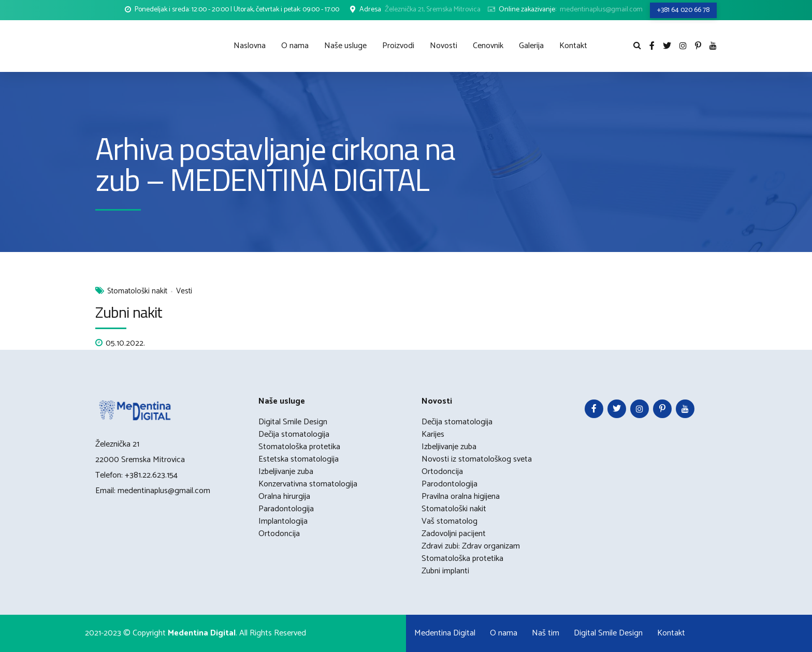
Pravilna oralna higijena (461, 497)
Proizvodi (398, 46)
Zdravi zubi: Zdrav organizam (471, 546)
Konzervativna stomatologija (308, 484)
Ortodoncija (279, 534)
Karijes (433, 434)
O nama (295, 46)
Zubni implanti (445, 571)
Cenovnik (488, 46)
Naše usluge (345, 46)
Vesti (184, 292)
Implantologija (283, 521)
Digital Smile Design (293, 422)
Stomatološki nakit (137, 292)
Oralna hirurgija (284, 497)
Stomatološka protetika (299, 447)
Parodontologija (450, 484)
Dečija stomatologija (294, 434)
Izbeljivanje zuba (286, 472)
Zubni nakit (129, 312)
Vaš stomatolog (450, 521)
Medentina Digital (445, 633)
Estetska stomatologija (299, 459)
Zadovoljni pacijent (454, 534)
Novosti (444, 46)
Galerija (531, 46)
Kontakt (573, 46)
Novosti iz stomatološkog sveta (477, 459)
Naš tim (546, 633)
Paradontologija (286, 509)
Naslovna (250, 46)
